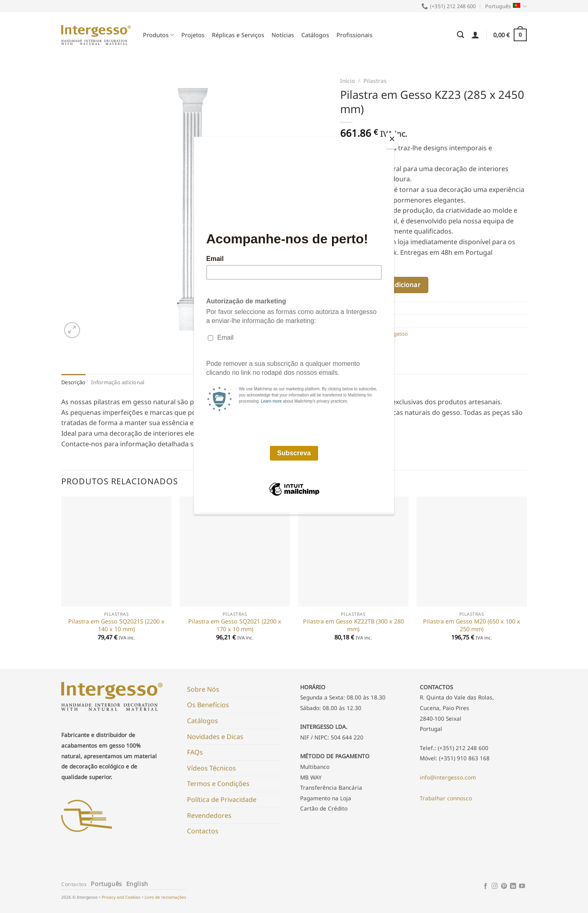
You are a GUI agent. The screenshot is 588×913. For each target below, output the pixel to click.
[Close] (392, 141)
